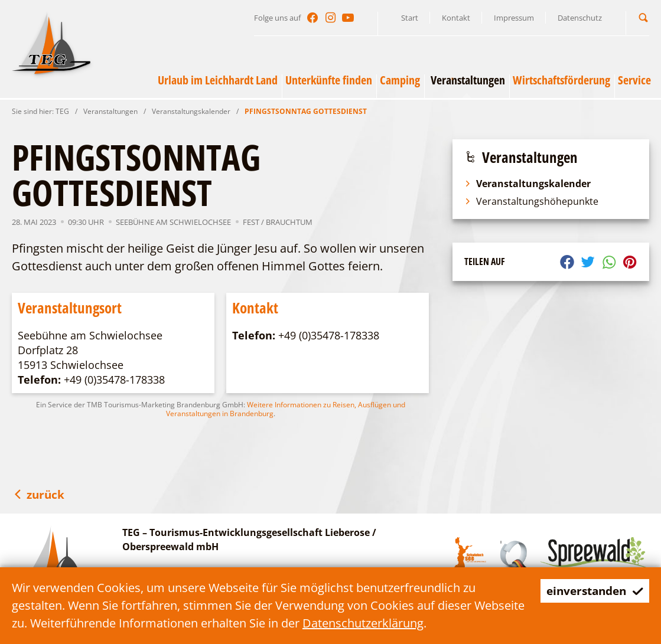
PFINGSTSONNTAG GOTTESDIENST (306, 111)
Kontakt (456, 18)
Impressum (514, 18)
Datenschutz (580, 18)
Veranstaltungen (110, 111)
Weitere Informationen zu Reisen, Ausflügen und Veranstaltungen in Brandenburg (286, 409)
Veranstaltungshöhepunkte (531, 201)
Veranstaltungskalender (191, 111)
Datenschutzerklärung (416, 623)
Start (410, 18)
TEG (62, 111)
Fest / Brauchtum (278, 222)
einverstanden (592, 591)
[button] (643, 17)
